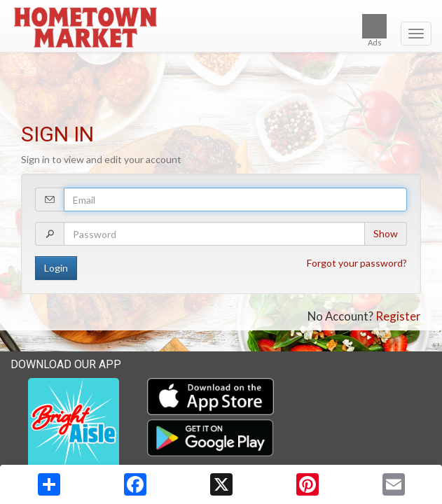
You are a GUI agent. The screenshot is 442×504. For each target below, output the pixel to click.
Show (386, 233)
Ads (374, 30)
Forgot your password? (357, 263)
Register (398, 316)
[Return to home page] (221, 27)
